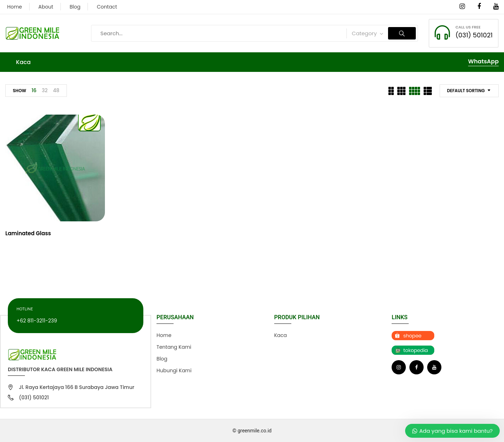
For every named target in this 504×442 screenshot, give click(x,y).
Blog (75, 7)
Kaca (281, 335)
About (46, 7)
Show (20, 91)
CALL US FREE (468, 27)
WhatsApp (483, 61)
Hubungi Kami (174, 370)
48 (56, 90)
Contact (107, 7)
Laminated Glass (28, 233)
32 (45, 90)
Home (15, 7)
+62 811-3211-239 (37, 321)
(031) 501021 (474, 35)
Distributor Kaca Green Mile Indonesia (60, 369)
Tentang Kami (174, 347)
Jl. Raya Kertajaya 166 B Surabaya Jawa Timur (77, 387)
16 (34, 90)
